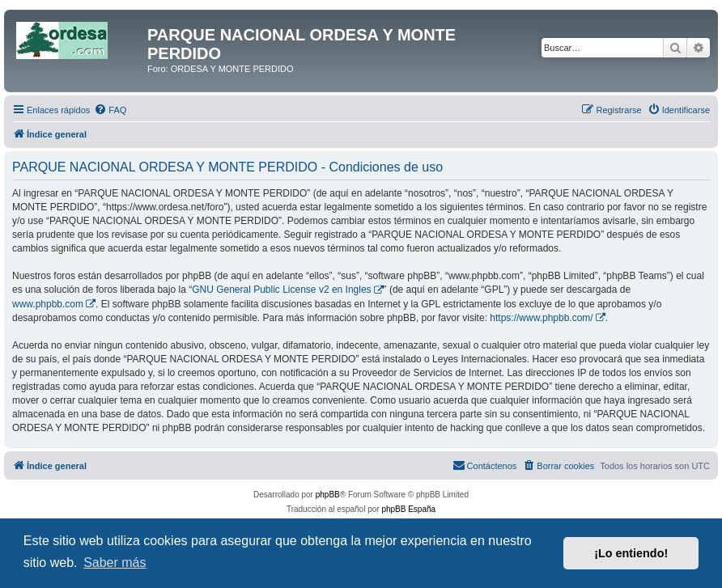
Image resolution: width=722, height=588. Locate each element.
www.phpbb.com (48, 304)
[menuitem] (110, 110)
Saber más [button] (115, 563)
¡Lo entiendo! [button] (631, 553)
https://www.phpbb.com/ (541, 318)
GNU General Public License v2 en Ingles (281, 290)
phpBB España (408, 509)
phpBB (328, 495)
